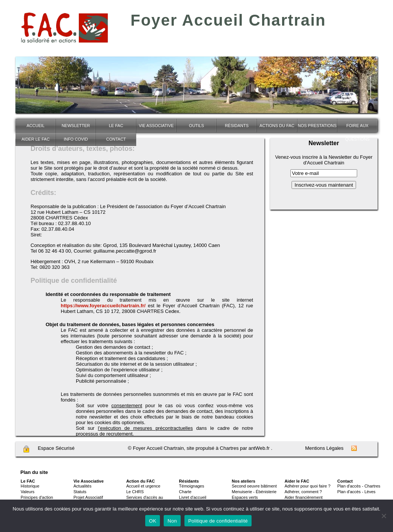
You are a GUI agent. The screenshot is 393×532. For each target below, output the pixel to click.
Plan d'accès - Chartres (359, 486)
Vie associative (156, 126)
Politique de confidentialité (218, 521)
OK (153, 521)
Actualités (83, 486)
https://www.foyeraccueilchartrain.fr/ (103, 306)
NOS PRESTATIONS (317, 126)
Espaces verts (245, 497)
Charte (185, 492)
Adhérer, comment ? (303, 492)
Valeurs (28, 492)
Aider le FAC (36, 139)
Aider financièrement (303, 497)
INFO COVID (76, 139)
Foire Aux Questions (357, 128)
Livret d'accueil (193, 497)
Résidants (237, 126)
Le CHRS (135, 492)
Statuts (80, 492)
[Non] (384, 516)
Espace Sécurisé (49, 449)
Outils (196, 126)
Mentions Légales (324, 448)
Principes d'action (37, 497)
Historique (30, 486)
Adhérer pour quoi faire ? (307, 486)
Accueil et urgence (144, 486)
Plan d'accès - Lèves (356, 492)
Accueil (35, 126)
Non (172, 521)
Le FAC (116, 126)
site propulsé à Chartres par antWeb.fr (228, 448)
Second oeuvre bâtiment (254, 486)
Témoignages (192, 486)
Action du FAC (141, 481)
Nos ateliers (244, 481)
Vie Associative (89, 481)
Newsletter (76, 126)
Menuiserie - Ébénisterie (254, 492)
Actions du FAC (277, 126)
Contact (116, 139)
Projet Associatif (88, 497)
